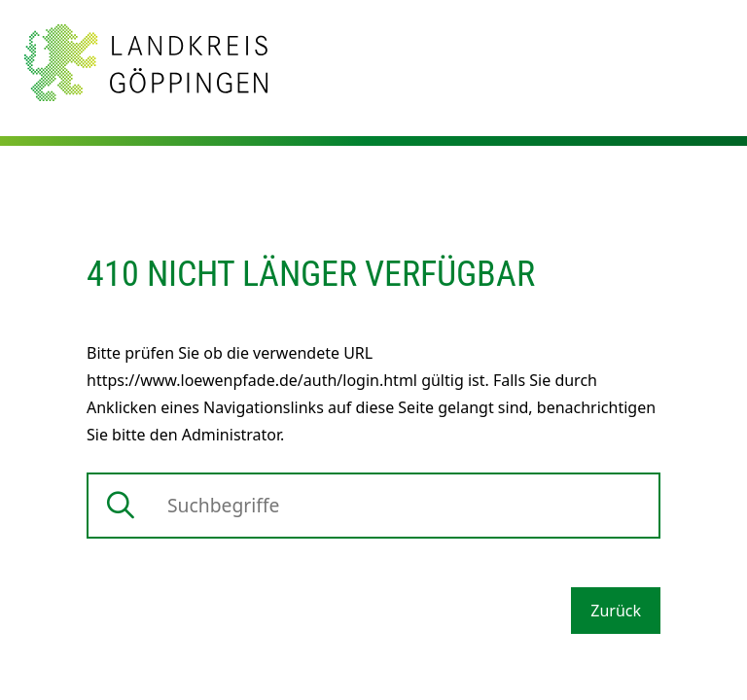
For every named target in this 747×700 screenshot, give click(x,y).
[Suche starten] (121, 506)
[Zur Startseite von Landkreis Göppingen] (146, 61)
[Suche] (373, 506)
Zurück (616, 611)
